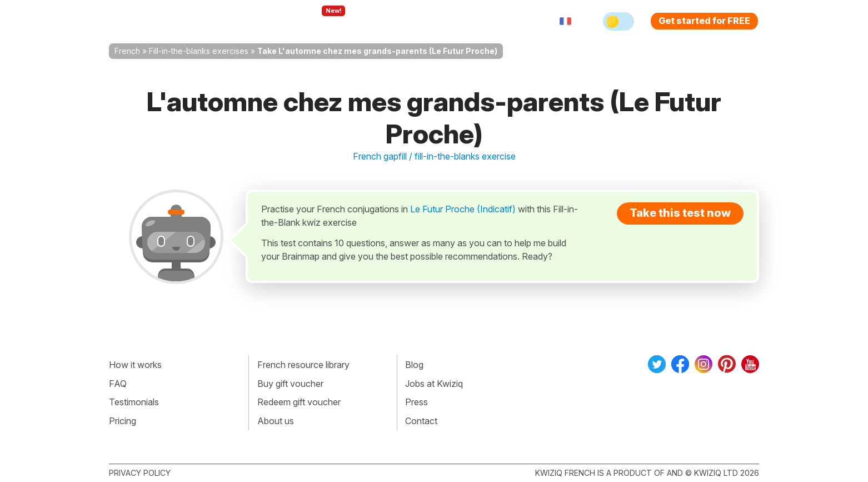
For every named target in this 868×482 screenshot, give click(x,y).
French (127, 51)
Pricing (447, 21)
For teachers (387, 21)
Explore (322, 21)
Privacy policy (140, 473)
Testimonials (134, 402)
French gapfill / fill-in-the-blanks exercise (434, 156)
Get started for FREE (704, 21)
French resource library (303, 365)
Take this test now (680, 213)
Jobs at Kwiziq (434, 384)
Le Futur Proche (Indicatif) (463, 209)
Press (416, 402)
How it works (135, 365)
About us (276, 421)
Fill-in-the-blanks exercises (199, 51)
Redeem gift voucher (299, 402)
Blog (414, 365)
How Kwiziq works (246, 21)
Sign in (493, 21)
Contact (421, 421)
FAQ (118, 384)
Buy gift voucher (290, 384)
